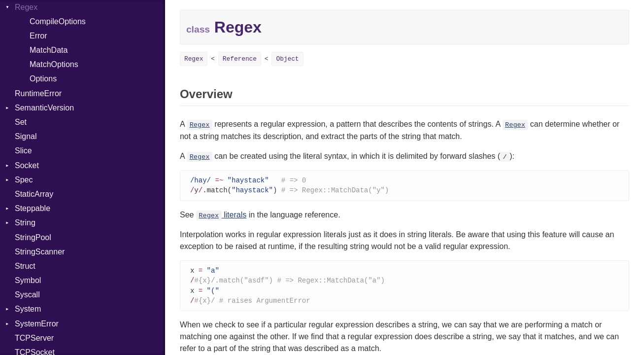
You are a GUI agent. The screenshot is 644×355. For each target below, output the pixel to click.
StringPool (33, 237)
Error (38, 36)
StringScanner (40, 252)
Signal (26, 136)
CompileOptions (58, 21)
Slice (23, 151)
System (28, 309)
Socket (27, 165)
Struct (25, 266)
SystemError (37, 324)
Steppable (33, 208)
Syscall (27, 295)
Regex (194, 59)
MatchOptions (54, 64)
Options (43, 79)
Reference (240, 59)
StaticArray (34, 194)
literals (221, 216)
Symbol (28, 280)
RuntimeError (38, 93)
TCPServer (34, 338)
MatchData (49, 50)
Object (287, 59)
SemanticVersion (44, 108)
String (25, 223)
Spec (24, 180)
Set (21, 122)
